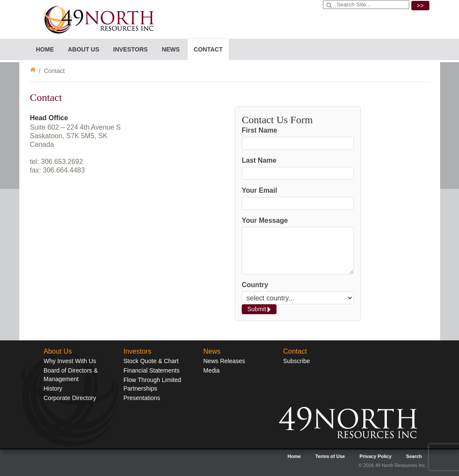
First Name (260, 130)
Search (414, 456)
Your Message (265, 220)
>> (420, 6)
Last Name (259, 160)
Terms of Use (330, 456)
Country (255, 285)
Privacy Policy (375, 456)
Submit (259, 309)
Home (45, 49)
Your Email (259, 190)
